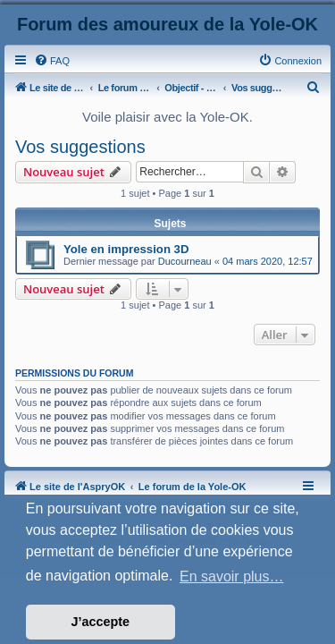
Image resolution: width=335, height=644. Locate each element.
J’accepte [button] (101, 622)
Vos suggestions (80, 147)
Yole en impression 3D (126, 249)
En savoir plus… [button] (232, 576)
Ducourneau (185, 261)
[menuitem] (52, 61)
